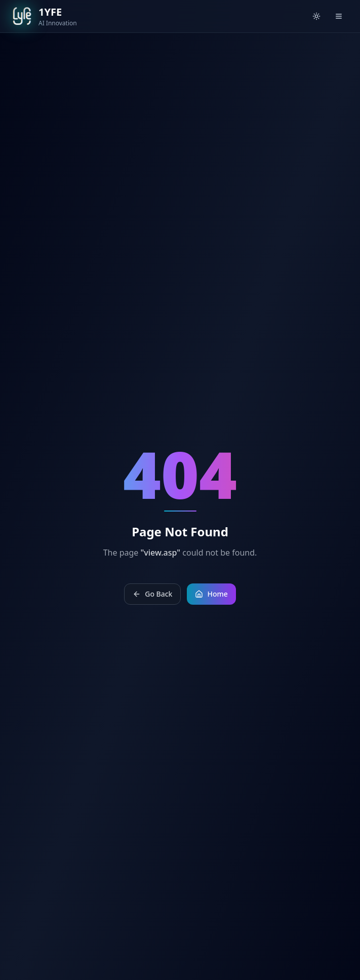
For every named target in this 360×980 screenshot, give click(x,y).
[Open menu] (339, 16)
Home (211, 594)
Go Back (152, 594)
